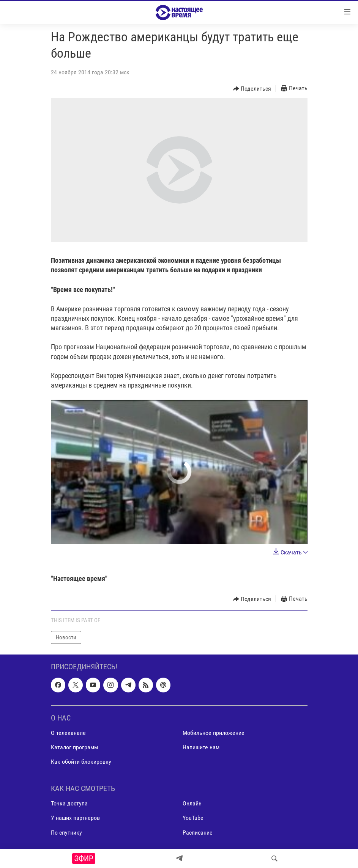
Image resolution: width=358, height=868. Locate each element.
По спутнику (66, 833)
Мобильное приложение (214, 733)
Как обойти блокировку (81, 762)
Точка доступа (69, 804)
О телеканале (68, 733)
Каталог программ (74, 747)
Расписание (198, 833)
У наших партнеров (75, 818)
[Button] (252, 89)
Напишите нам (201, 747)
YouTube (193, 818)
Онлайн (192, 804)
